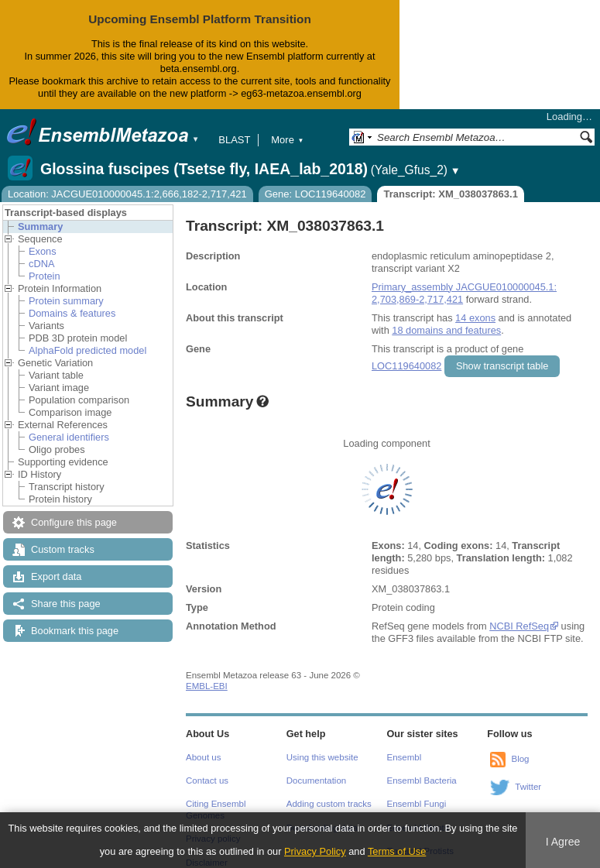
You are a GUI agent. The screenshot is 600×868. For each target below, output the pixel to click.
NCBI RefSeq (519, 626)
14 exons (475, 318)
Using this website (322, 757)
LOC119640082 (406, 366)
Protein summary (66, 301)
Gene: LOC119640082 (315, 194)
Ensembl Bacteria (422, 781)
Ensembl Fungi (417, 804)
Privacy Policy (315, 851)
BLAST (234, 140)
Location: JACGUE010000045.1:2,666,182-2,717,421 (127, 194)
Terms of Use (397, 851)
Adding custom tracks (329, 804)
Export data (56, 576)
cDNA (41, 264)
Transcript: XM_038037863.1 (450, 194)
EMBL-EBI (207, 686)
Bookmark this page (75, 631)
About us (203, 757)
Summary (40, 226)
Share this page (66, 604)
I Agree (563, 842)
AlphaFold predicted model (87, 350)
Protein (45, 276)
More (287, 140)
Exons (43, 251)
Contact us (207, 781)
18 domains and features (446, 330)
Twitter (528, 787)
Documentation (316, 781)
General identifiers (69, 437)
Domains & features (72, 313)
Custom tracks (63, 549)
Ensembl (405, 757)
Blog (520, 759)
